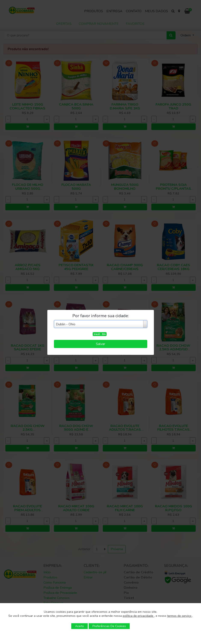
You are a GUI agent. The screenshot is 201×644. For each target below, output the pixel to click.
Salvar (100, 344)
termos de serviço (180, 616)
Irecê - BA (100, 334)
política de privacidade (138, 616)
